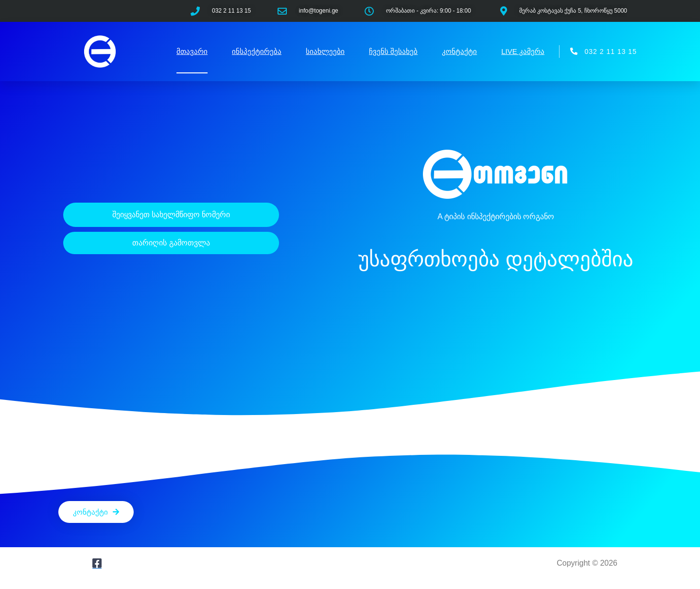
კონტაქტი (459, 51)
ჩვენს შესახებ (393, 51)
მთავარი (192, 51)
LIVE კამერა (523, 51)
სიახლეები (325, 51)
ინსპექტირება (257, 51)
